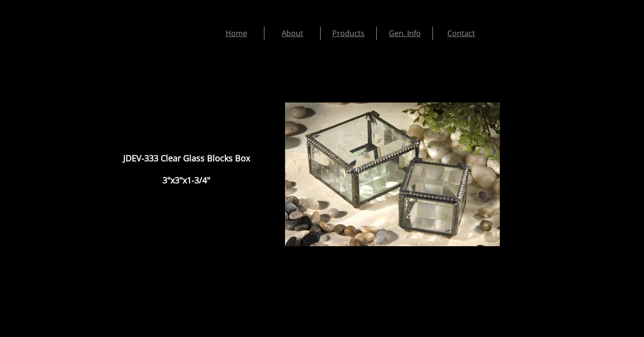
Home (236, 33)
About (293, 33)
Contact (461, 33)
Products (348, 33)
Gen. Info (405, 33)
